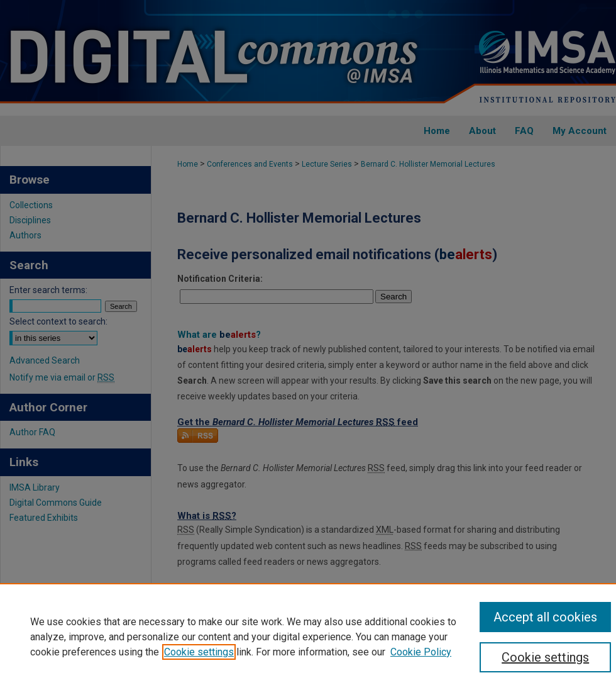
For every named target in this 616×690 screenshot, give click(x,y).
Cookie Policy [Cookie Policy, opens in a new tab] (421, 652)
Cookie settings (199, 652)
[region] (308, 637)
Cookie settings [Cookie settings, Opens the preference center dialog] (545, 657)
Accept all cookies (545, 617)
